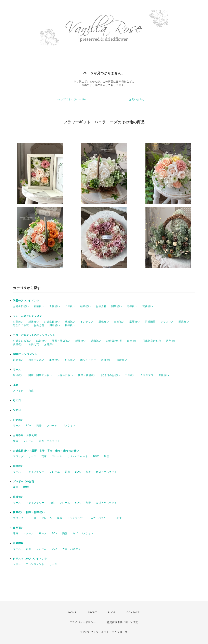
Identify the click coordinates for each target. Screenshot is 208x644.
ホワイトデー (88, 360)
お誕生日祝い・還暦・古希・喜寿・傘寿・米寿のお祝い (46, 451)
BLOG (112, 613)
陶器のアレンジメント (26, 301)
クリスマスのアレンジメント (30, 559)
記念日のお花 (21, 325)
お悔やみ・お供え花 (25, 435)
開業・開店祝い (61, 341)
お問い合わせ (137, 99)
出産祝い (70, 306)
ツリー (17, 564)
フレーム (52, 426)
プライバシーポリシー (83, 622)
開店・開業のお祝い (40, 375)
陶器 (39, 426)
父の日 (17, 410)
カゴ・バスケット (49, 441)
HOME (73, 613)
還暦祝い (135, 322)
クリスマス (167, 322)
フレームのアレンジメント (29, 316)
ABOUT (92, 613)
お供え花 (101, 306)
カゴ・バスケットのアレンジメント (34, 335)
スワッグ (18, 391)
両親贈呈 (150, 322)
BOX (29, 426)
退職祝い (55, 306)
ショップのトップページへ (71, 99)
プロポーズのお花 (24, 482)
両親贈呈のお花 (152, 341)
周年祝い (132, 306)
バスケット (69, 426)
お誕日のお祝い (22, 341)
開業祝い (117, 306)
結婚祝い (86, 306)
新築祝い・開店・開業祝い (29, 512)
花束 (16, 385)
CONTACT (133, 613)
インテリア (87, 322)
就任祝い (148, 306)
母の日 (17, 400)
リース (17, 370)
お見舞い (18, 322)
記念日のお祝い (111, 375)
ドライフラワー (35, 472)
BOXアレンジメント (25, 354)
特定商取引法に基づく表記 (123, 622)
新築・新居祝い (87, 375)
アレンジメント (35, 564)
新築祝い (39, 306)
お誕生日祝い (21, 306)
